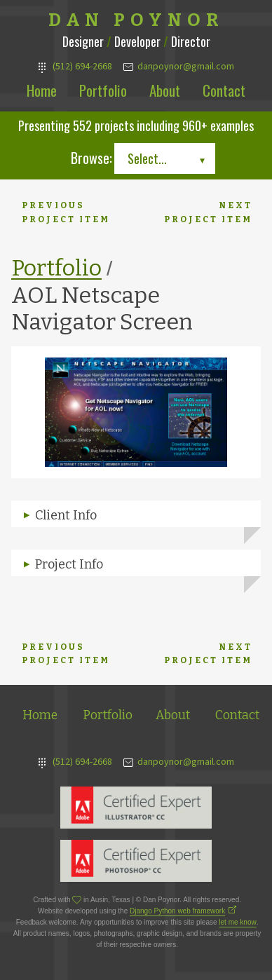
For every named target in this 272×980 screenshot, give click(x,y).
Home (42, 90)
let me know (237, 922)
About (165, 90)
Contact (224, 90)
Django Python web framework (177, 911)
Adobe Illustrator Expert (136, 808)
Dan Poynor (136, 20)
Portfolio (103, 90)
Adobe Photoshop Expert (136, 861)
